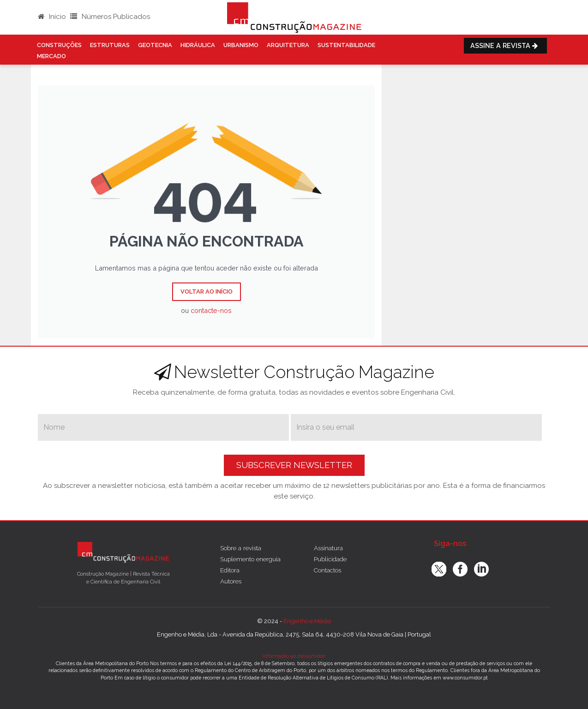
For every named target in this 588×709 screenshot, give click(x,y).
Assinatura (328, 548)
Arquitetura (288, 45)
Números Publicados (110, 17)
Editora (230, 570)
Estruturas (110, 45)
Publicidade (330, 559)
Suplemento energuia (250, 559)
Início (52, 17)
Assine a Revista (505, 45)
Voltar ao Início (207, 291)
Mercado (51, 56)
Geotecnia (155, 45)
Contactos (327, 570)
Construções (59, 45)
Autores (231, 581)
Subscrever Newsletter (294, 465)
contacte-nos (211, 310)
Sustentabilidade (346, 45)
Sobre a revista (241, 548)
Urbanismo (241, 45)
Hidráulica (198, 45)
